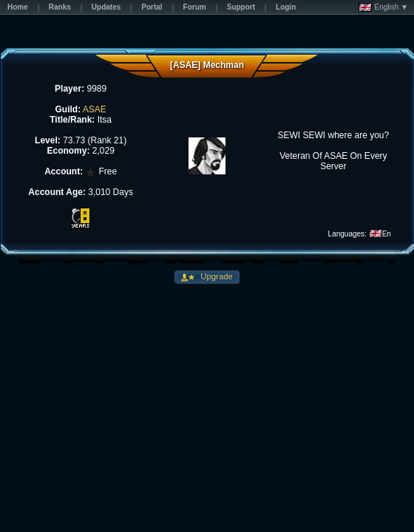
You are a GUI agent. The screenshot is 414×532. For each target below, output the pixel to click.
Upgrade (216, 276)
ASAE (95, 109)
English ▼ (383, 7)
